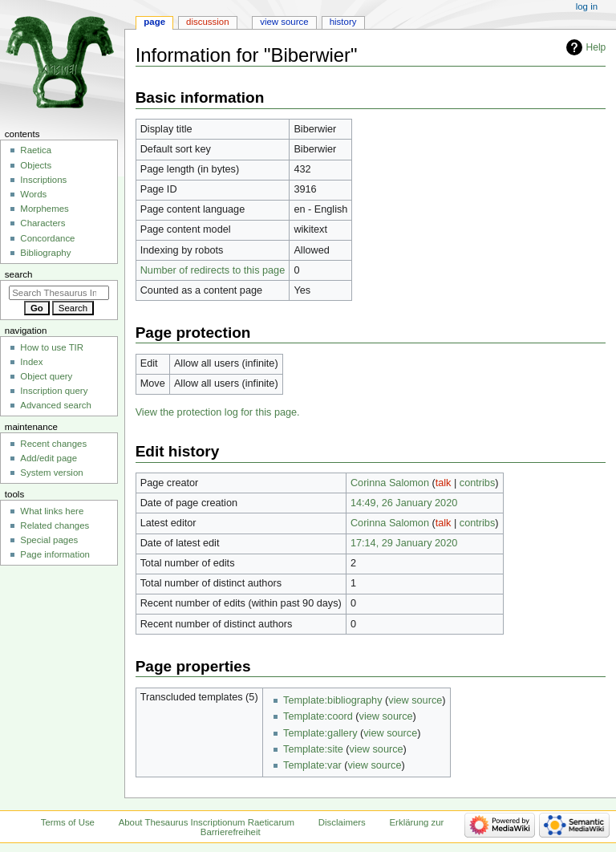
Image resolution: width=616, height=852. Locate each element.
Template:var (312, 765)
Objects (36, 165)
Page (154, 22)
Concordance (47, 238)
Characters (43, 223)
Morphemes (44, 209)
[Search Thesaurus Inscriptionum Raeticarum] (59, 293)
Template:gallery (320, 733)
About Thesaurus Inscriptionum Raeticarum (207, 822)
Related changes (55, 525)
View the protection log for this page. (218, 412)
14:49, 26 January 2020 (404, 503)
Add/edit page (49, 458)
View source (284, 22)
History (343, 22)
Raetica (36, 150)
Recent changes (53, 444)
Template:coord (318, 716)
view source (415, 700)
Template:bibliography (332, 700)
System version (51, 473)
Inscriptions (43, 180)
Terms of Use (68, 822)
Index (31, 362)
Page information (55, 554)
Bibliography (45, 253)
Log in (587, 6)
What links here (52, 511)
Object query (46, 376)
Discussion (207, 22)
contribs (477, 483)
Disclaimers (342, 822)
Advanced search (56, 405)
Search (19, 274)
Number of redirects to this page (213, 270)
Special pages (49, 540)
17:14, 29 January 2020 (404, 543)
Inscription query (54, 391)
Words (33, 194)
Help (596, 47)
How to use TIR (52, 347)
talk (444, 483)
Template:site (313, 749)
